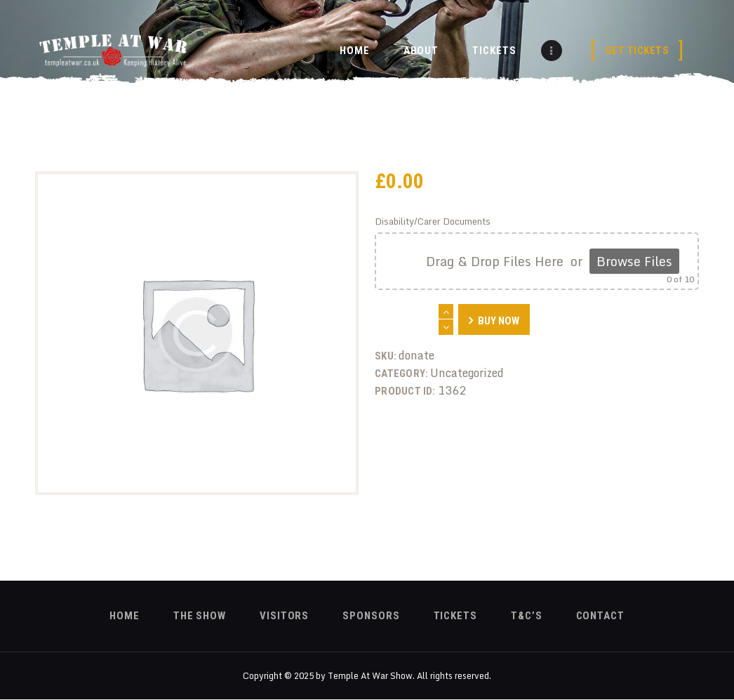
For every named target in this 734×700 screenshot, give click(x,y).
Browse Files (634, 261)
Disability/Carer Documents (433, 222)
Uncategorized (467, 373)
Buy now (499, 321)
